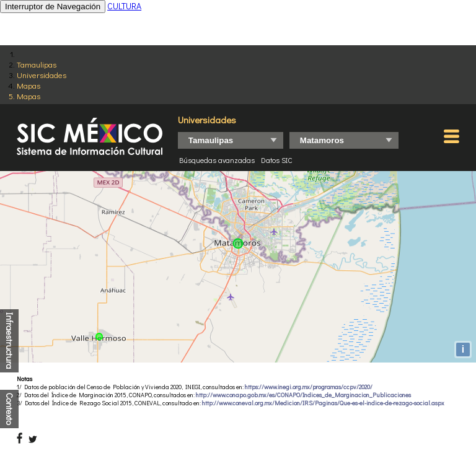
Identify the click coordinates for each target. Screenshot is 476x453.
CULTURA (124, 6)
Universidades (42, 75)
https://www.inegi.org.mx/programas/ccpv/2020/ (309, 387)
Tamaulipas (37, 64)
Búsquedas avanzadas (217, 160)
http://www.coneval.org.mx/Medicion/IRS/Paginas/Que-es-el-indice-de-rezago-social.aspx (323, 403)
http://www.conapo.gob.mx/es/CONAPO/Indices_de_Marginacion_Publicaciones (303, 395)
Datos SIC (277, 160)
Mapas (29, 85)
